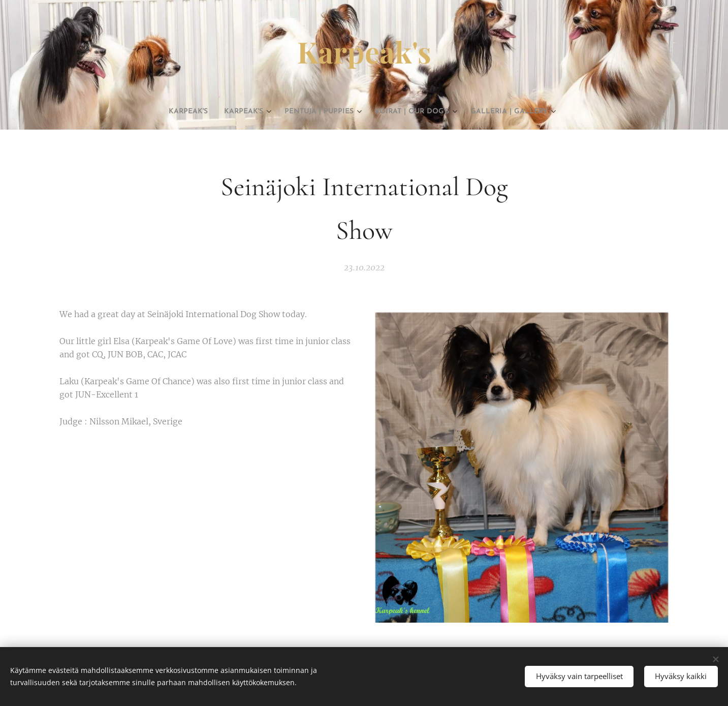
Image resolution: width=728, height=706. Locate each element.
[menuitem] (158, 112)
